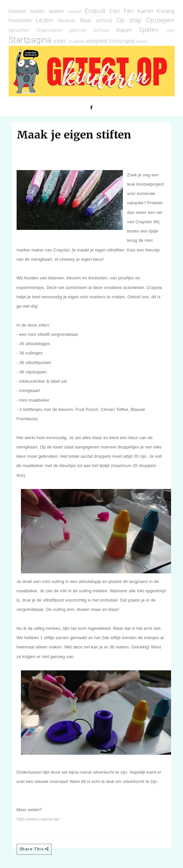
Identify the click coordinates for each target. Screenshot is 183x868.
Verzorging (122, 41)
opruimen (19, 30)
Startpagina (30, 40)
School (101, 30)
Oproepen (160, 20)
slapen (124, 30)
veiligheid (97, 41)
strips (60, 41)
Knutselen (20, 20)
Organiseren (49, 30)
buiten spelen (47, 11)
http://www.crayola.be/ (38, 819)
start (170, 30)
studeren (76, 41)
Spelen (149, 30)
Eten (115, 11)
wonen (142, 41)
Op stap (129, 20)
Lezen (44, 20)
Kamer (145, 11)
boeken (18, 11)
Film (129, 11)
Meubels (66, 21)
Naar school (96, 20)
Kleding (166, 11)
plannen (78, 30)
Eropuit (95, 11)
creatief (74, 11)
